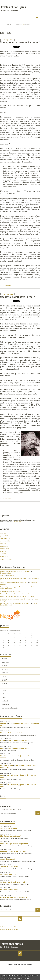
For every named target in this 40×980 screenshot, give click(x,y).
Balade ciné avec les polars (9, 596)
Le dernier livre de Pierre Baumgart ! (18, 766)
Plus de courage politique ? (11, 836)
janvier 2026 (4, 536)
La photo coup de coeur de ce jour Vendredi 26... (15, 603)
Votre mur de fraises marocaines (21, 733)
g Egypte (5, 680)
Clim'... (2, 576)
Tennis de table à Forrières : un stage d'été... (14, 583)
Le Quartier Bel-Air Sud (28, 594)
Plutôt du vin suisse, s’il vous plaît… (14, 851)
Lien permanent (6, 285)
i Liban (4, 687)
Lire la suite (18, 522)
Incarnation (11, 576)
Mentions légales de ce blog (26, 964)
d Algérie (5, 669)
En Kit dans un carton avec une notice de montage (16, 599)
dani (2, 775)
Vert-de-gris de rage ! (9, 874)
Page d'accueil (18, 25)
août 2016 (27, 25)
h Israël (4, 683)
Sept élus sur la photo (8, 828)
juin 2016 (10, 25)
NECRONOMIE (16, 591)
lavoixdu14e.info (6, 573)
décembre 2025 (5, 538)
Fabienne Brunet (7, 765)
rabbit (3, 740)
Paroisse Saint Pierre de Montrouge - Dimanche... (15, 571)
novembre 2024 (5, 549)
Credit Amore (4, 591)
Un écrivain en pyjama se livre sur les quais (18, 776)
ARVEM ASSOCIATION (27, 596)
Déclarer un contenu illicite (14, 964)
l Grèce (4, 697)
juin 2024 (3, 551)
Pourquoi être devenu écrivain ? (20, 42)
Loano (3, 748)
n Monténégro (6, 704)
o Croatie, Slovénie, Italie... (10, 708)
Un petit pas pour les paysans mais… (14, 897)
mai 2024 (3, 554)
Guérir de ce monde (8, 859)
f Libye (4, 676)
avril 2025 (3, 544)
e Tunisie (5, 673)
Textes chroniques (13, 7)
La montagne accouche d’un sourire (17, 757)
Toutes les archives (6, 560)
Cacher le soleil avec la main (18, 297)
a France (5, 659)
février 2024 (4, 557)
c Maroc (4, 666)
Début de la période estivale (9, 594)
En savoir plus (25, 979)
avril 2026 (3, 533)
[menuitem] (10, 25)
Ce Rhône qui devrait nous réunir (13, 882)
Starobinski (5, 756)
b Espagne (5, 662)
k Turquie (5, 694)
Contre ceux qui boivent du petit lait (14, 844)
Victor (3, 733)
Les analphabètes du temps (19, 740)
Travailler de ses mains (9, 867)
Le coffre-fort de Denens (10, 890)
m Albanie (5, 701)
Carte (3, 796)
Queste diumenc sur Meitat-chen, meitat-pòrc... (15, 578)
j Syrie (4, 690)
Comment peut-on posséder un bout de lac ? (20, 724)
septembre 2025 (5, 541)
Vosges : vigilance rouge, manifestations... (13, 587)
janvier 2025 (4, 546)
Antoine (3, 723)
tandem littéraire (7, 54)
